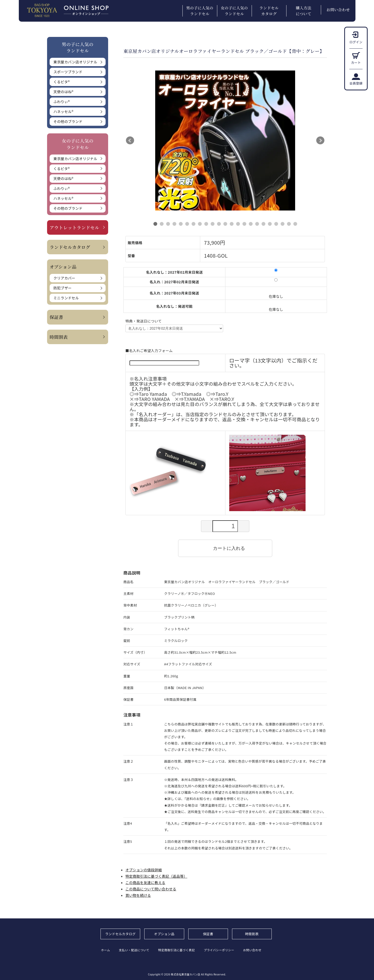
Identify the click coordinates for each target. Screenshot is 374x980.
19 (270, 224)
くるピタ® (62, 82)
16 (251, 224)
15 (244, 224)
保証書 (56, 317)
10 (213, 224)
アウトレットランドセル (74, 227)
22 (289, 224)
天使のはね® (63, 92)
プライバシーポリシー (225, 950)
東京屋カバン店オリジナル (75, 62)
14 (238, 224)
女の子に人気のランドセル (234, 11)
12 (225, 224)
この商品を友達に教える (145, 883)
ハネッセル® (63, 111)
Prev (130, 141)
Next (320, 141)
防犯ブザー (63, 288)
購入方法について (303, 11)
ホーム (105, 950)
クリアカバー (64, 278)
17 (257, 224)
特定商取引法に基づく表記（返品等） (156, 876)
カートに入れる (225, 548)
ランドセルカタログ (269, 11)
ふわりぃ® (62, 102)
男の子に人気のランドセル (200, 11)
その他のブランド (68, 121)
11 (219, 224)
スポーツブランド (68, 72)
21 (283, 224)
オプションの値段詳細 (144, 870)
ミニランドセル (66, 298)
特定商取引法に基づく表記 (180, 950)
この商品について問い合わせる (151, 889)
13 (232, 224)
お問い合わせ (338, 10)
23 (295, 224)
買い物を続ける (138, 895)
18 (263, 224)
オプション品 (164, 934)
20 (276, 224)
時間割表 (59, 337)
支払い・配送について (136, 950)
